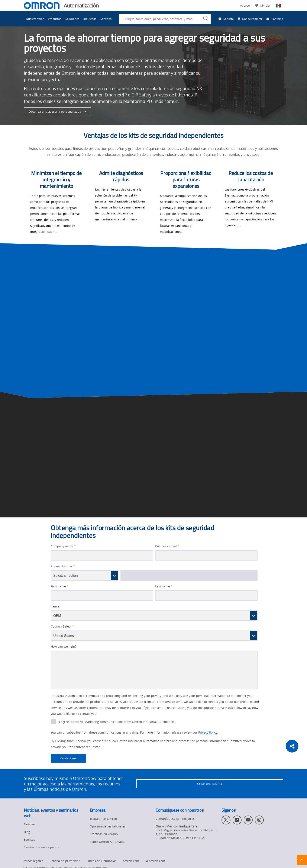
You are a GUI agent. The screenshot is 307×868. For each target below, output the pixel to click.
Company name (63, 546)
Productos (55, 19)
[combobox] (165, 19)
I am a (55, 606)
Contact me (64, 758)
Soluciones (72, 19)
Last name (164, 586)
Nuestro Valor (35, 19)
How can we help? (64, 647)
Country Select (62, 626)
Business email (167, 546)
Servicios (106, 19)
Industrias (90, 19)
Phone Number (63, 566)
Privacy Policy (208, 732)
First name (60, 586)
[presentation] (53, 722)
